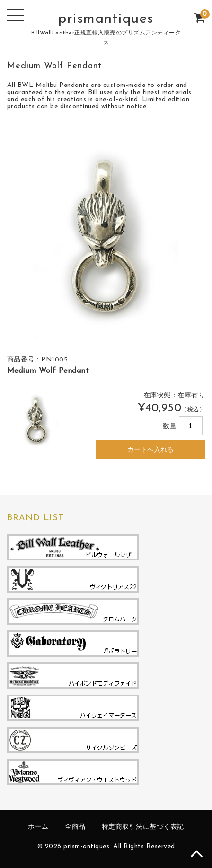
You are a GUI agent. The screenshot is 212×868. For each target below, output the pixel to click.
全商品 (75, 827)
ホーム (38, 827)
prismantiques (106, 19)
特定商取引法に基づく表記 (143, 827)
